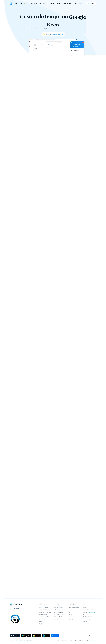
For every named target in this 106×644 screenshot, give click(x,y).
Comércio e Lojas (58, 612)
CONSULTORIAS (78, 3)
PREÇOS (59, 3)
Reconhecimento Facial (45, 612)
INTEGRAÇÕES (67, 3)
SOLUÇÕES (42, 3)
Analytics (42, 621)
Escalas (41, 624)
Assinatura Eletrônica (45, 617)
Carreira (85, 612)
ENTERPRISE (51, 3)
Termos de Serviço (79, 641)
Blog (84, 615)
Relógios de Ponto (44, 610)
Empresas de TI (58, 617)
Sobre (85, 608)
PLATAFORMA (33, 3)
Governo (56, 619)
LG (69, 612)
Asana (70, 615)
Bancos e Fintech (58, 608)
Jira (70, 617)
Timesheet (42, 619)
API (58, 641)
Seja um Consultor (88, 619)
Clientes (85, 621)
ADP (70, 610)
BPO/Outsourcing (58, 615)
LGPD (71, 641)
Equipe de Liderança (88, 610)
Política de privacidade (91, 641)
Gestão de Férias (44, 615)
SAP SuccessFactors (74, 608)
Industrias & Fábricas (59, 610)
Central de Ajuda (88, 617)
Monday (71, 619)
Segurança (64, 641)
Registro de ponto (44, 608)
